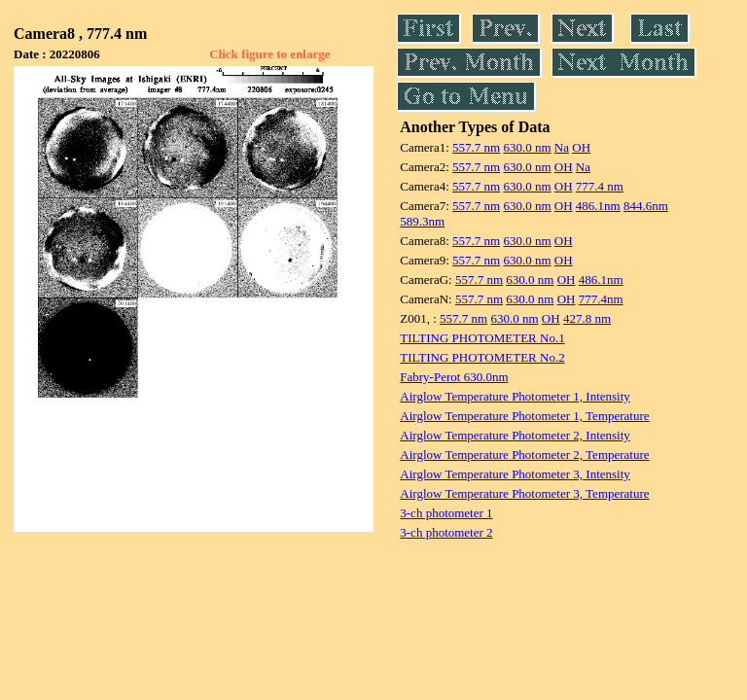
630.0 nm (527, 147)
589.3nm (422, 221)
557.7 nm (476, 147)
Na (562, 147)
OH (581, 147)
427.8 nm (587, 318)
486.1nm (598, 206)
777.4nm (601, 299)
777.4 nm (600, 186)
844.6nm (646, 206)
